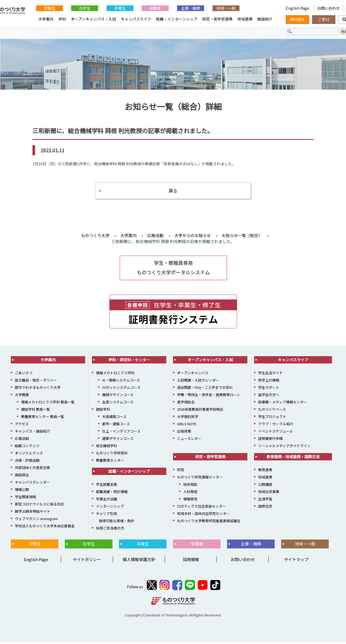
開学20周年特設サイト (33, 513)
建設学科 (103, 411)
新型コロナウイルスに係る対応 (39, 506)
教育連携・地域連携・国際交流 (293, 458)
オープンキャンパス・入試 (93, 19)
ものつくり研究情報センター (200, 479)
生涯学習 (265, 501)
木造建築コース (114, 418)
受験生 (49, 8)
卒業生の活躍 (107, 501)
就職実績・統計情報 (112, 493)
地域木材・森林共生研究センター (203, 515)
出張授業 (184, 433)
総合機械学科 (107, 448)
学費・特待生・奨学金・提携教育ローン (209, 397)
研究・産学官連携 (217, 19)
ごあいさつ (24, 375)
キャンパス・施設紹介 (32, 433)
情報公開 (22, 491)
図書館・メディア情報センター (283, 404)
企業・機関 (191, 8)
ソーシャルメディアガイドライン (284, 448)
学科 (62, 19)
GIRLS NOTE (187, 426)
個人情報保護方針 (139, 561)
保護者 (155, 8)
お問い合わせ (328, 8)
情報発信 (190, 501)
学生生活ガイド (270, 375)
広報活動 (22, 440)
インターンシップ (110, 508)
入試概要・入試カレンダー (198, 382)
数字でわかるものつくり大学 (38, 389)
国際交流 (265, 508)
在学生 (85, 8)
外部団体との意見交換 (32, 469)
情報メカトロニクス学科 (115, 375)
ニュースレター (189, 440)
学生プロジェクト (272, 418)
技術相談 (190, 486)
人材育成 (190, 493)
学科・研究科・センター (129, 362)
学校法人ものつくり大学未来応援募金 (45, 528)
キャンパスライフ (136, 19)
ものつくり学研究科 (112, 455)
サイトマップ (296, 561)
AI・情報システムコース (121, 382)
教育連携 (265, 472)
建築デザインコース (118, 440)
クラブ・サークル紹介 (276, 426)
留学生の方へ (269, 397)
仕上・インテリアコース (121, 433)
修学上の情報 (269, 382)
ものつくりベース (272, 411)
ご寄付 (324, 19)
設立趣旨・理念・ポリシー (36, 382)
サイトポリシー (87, 561)
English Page (298, 8)
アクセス (22, 426)
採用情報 (191, 561)
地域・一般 (226, 8)
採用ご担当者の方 (110, 530)
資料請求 (297, 19)
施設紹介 (265, 19)
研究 (181, 472)
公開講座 (265, 486)
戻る (173, 192)
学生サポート (269, 389)
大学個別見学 (188, 418)
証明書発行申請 (270, 440)
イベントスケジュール (276, 433)
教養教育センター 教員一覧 (43, 418)
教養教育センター (110, 462)
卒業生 (120, 8)
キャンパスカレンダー (32, 484)
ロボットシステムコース (121, 389)
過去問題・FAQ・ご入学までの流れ (205, 389)
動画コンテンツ (27, 448)
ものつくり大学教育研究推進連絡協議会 (209, 523)
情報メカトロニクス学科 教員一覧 (48, 404)
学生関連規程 (25, 499)
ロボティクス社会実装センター (202, 508)
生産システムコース (118, 404)
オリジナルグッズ (29, 455)
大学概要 (22, 397)
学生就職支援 (107, 486)
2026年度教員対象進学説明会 (200, 411)
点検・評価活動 (27, 462)
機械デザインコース (118, 397)
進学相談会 (186, 404)
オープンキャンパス (193, 375)
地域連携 (245, 19)
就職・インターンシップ (177, 19)
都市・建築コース (116, 426)
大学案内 (46, 19)
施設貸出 (22, 477)
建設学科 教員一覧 (36, 411)
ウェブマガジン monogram (36, 520)
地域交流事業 (269, 493)
